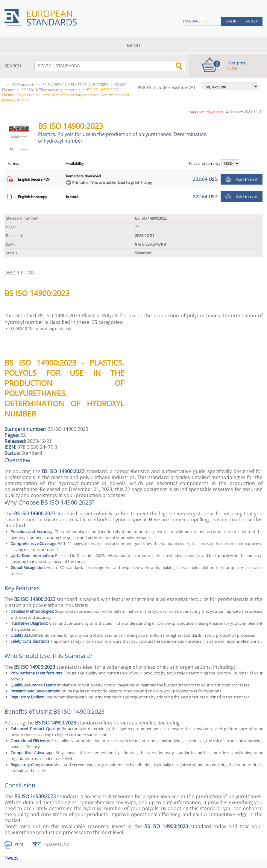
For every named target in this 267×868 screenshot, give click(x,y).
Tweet (11, 858)
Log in (231, 21)
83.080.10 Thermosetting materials (51, 90)
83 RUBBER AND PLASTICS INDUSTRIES (75, 85)
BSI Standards (23, 85)
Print (19, 844)
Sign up (252, 21)
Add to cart (247, 179)
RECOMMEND (57, 844)
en (205, 21)
